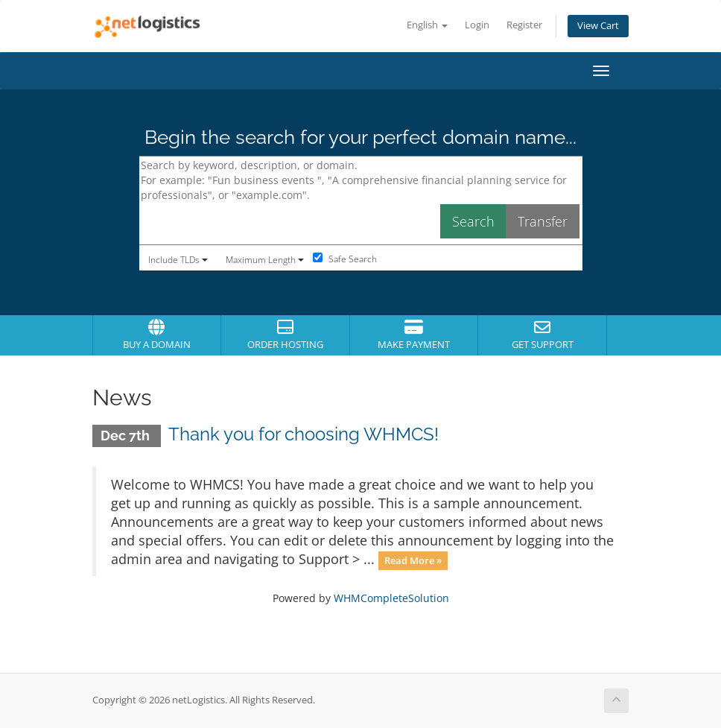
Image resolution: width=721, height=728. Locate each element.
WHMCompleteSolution (391, 598)
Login (477, 25)
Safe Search (345, 259)
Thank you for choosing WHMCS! (304, 434)
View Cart (598, 26)
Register (524, 25)
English (427, 25)
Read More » (413, 560)
